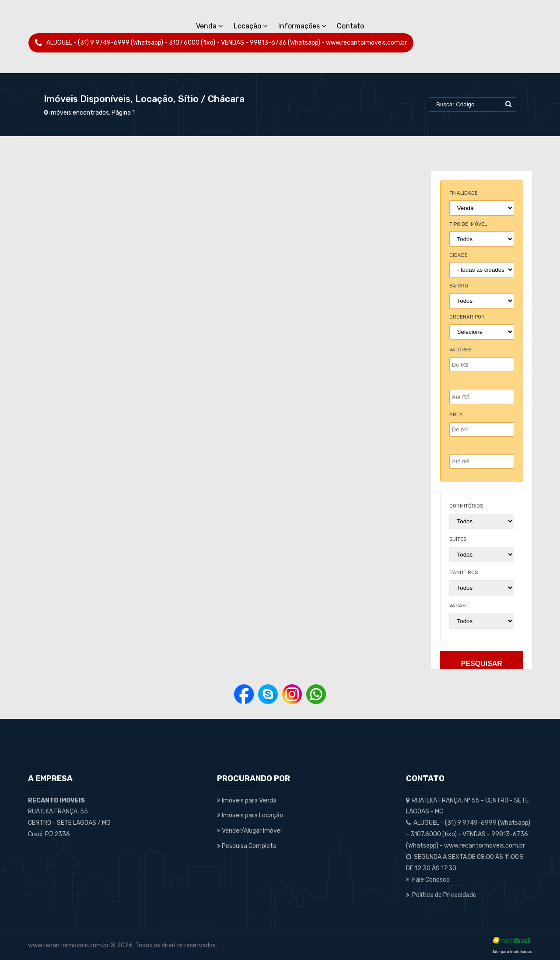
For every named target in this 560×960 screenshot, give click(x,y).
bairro (459, 286)
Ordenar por (467, 317)
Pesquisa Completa (247, 846)
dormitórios (466, 506)
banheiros (464, 573)
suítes (458, 539)
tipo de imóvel (468, 224)
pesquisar (482, 664)
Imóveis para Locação (250, 815)
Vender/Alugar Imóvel (249, 831)
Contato (350, 26)
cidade (458, 255)
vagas (457, 606)
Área (456, 415)
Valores (460, 350)
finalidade (464, 193)
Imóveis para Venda (247, 801)
